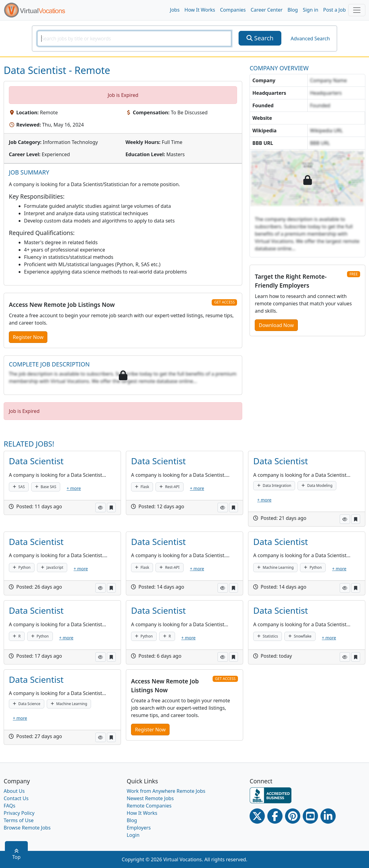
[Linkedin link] (328, 816)
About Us (14, 791)
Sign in (311, 10)
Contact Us (16, 798)
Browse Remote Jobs (27, 828)
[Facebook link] (275, 816)
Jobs (175, 10)
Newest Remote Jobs (150, 798)
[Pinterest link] (293, 816)
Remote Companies (149, 806)
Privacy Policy (19, 813)
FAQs (9, 806)
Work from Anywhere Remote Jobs (166, 791)
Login (133, 835)
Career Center (267, 10)
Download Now (276, 325)
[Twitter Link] (257, 816)
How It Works (200, 10)
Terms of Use (19, 820)
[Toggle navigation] (357, 10)
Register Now (28, 337)
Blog (293, 10)
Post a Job (334, 10)
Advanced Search (310, 39)
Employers (139, 828)
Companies (233, 10)
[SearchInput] (134, 39)
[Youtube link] (310, 816)
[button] (100, 508)
